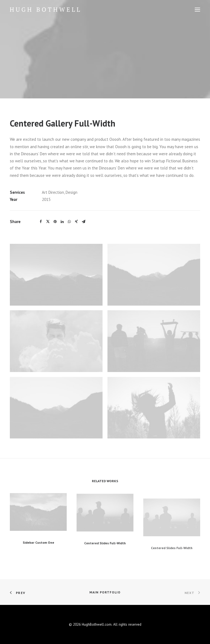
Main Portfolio (105, 592)
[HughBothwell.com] (45, 10)
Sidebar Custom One (38, 553)
